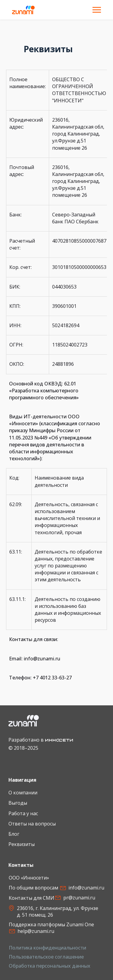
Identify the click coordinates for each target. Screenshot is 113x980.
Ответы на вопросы (32, 824)
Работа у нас (23, 813)
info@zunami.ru (86, 888)
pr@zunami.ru (79, 898)
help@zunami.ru (36, 931)
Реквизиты (22, 844)
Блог (14, 834)
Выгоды (18, 803)
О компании (23, 793)
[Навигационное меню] (97, 10)
